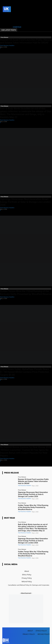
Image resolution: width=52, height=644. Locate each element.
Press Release (4, 37)
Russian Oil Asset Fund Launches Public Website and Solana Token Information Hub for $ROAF (26, 41)
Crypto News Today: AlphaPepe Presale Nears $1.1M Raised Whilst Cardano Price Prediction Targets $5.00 (25, 372)
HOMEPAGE (17, 27)
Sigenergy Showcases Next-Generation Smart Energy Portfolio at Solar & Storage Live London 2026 (25, 202)
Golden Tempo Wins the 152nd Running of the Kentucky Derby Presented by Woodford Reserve (26, 293)
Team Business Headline (7, 45)
